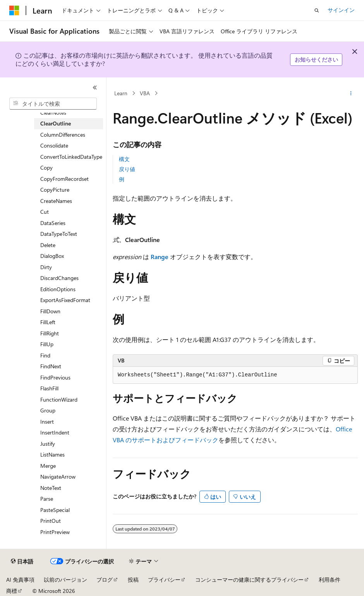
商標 (12, 591)
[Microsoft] (14, 10)
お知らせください (316, 59)
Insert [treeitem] (47, 422)
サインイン (341, 10)
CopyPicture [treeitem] (55, 190)
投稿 (133, 580)
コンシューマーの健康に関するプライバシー (249, 580)
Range (160, 257)
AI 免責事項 (20, 580)
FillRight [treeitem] (50, 333)
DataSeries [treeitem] (53, 223)
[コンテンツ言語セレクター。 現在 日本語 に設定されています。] (22, 562)
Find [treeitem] (45, 355)
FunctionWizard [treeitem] (59, 399)
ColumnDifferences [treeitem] (63, 135)
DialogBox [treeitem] (52, 256)
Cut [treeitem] (45, 212)
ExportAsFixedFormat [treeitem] (65, 300)
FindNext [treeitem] (51, 366)
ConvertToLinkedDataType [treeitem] (71, 157)
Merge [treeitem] (48, 466)
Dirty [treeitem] (46, 267)
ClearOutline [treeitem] (56, 123)
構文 (124, 159)
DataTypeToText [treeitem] (59, 234)
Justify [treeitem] (48, 444)
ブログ (105, 580)
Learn (121, 93)
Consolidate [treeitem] (54, 145)
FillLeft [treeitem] (48, 322)
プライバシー (164, 580)
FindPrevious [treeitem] (55, 377)
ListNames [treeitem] (52, 454)
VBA (145, 93)
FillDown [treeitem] (50, 311)
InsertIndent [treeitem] (55, 432)
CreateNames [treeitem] (56, 201)
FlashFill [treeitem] (49, 388)
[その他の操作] (351, 93)
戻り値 (127, 169)
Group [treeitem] (48, 410)
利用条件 (330, 580)
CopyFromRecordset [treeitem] (64, 179)
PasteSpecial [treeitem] (55, 510)
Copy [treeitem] (46, 167)
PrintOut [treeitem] (51, 521)
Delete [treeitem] (48, 245)
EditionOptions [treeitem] (58, 289)
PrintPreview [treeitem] (55, 532)
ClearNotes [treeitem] (53, 113)
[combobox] (53, 104)
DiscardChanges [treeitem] (59, 278)
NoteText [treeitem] (51, 488)
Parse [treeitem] (47, 499)
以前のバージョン (65, 580)
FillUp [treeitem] (47, 344)
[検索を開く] (317, 10)
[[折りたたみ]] (95, 88)
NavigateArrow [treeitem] (58, 477)
